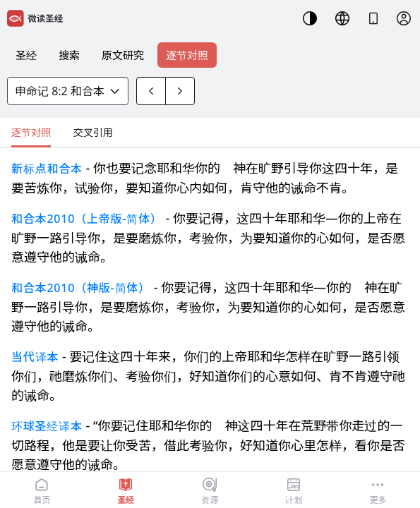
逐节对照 (187, 55)
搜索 (69, 55)
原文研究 (123, 55)
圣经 (26, 55)
